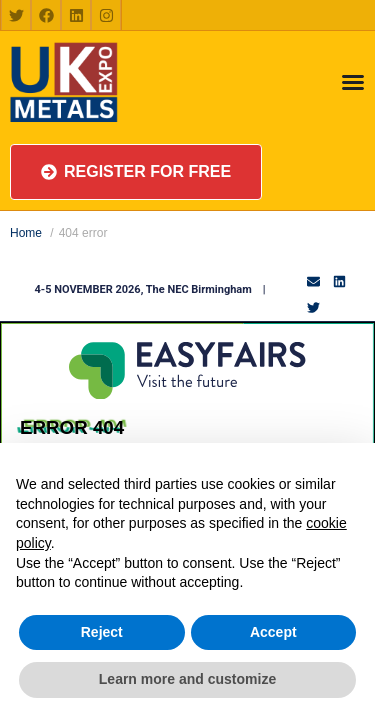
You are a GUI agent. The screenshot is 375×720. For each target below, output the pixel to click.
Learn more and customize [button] (187, 679)
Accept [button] (273, 632)
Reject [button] (102, 632)
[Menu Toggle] (353, 82)
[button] (136, 172)
